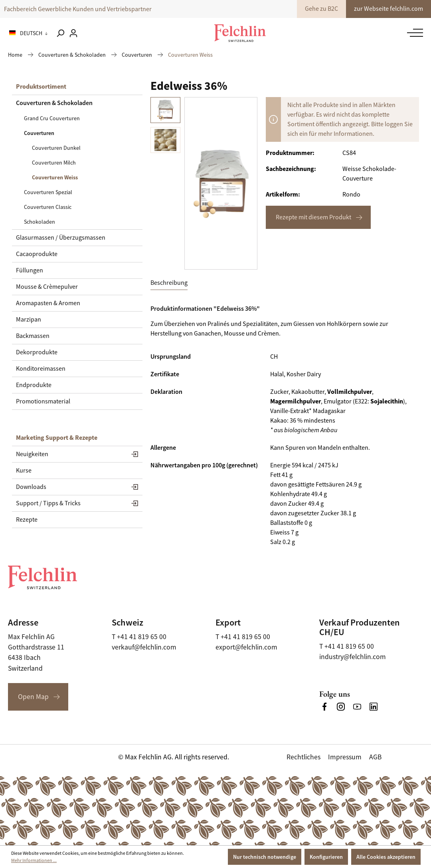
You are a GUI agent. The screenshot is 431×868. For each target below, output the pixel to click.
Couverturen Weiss (55, 177)
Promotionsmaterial (43, 401)
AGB (375, 757)
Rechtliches (303, 757)
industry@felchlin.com (353, 657)
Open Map (33, 697)
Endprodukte (34, 385)
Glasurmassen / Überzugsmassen (61, 238)
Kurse (24, 471)
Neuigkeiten (32, 454)
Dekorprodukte (37, 352)
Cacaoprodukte (37, 254)
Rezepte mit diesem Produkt (313, 217)
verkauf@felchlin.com (144, 647)
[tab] (169, 283)
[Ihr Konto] (73, 33)
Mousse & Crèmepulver (47, 287)
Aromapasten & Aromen (48, 303)
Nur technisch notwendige (265, 857)
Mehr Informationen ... (34, 860)
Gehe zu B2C (321, 9)
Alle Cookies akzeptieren (386, 857)
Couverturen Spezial (48, 192)
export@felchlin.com (246, 647)
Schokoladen (40, 222)
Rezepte (27, 520)
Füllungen (30, 270)
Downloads (31, 487)
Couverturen (39, 133)
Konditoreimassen (41, 369)
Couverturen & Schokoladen (54, 103)
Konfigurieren (326, 857)
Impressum (345, 757)
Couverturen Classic (48, 207)
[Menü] (413, 33)
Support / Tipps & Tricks (48, 503)
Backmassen (33, 336)
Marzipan (29, 320)
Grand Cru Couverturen (52, 118)
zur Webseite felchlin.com (388, 9)
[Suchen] (60, 33)
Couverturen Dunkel (56, 148)
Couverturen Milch (54, 163)
